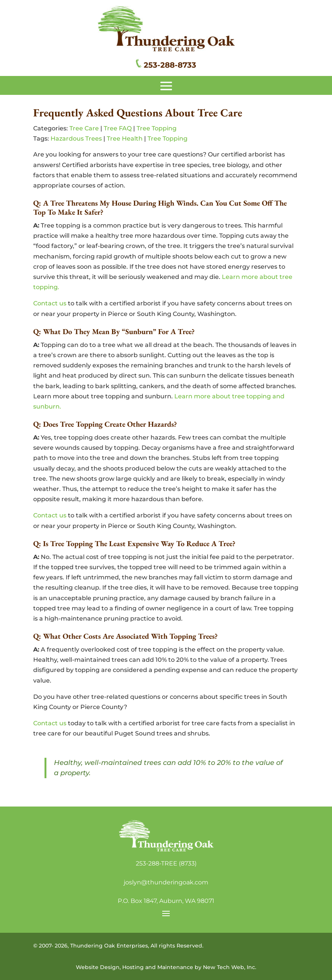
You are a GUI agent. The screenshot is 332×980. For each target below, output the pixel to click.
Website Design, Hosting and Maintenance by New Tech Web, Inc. (166, 967)
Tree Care (84, 128)
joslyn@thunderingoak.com (166, 882)
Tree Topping (157, 128)
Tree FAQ (118, 128)
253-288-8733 (170, 65)
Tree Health (125, 139)
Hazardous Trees (76, 139)
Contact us (50, 303)
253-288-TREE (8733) (166, 863)
